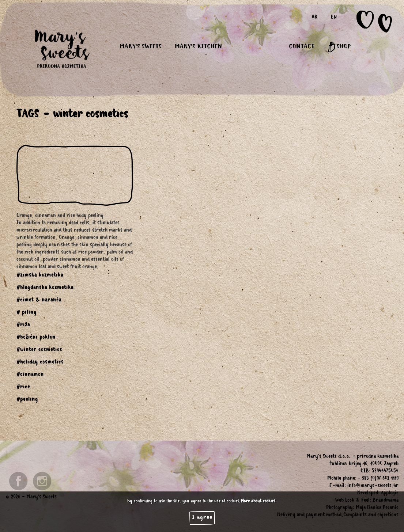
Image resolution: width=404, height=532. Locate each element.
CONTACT (302, 47)
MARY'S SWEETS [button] (141, 47)
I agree (202, 518)
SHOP (339, 47)
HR (315, 18)
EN (334, 18)
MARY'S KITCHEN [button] (198, 47)
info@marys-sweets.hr (373, 486)
